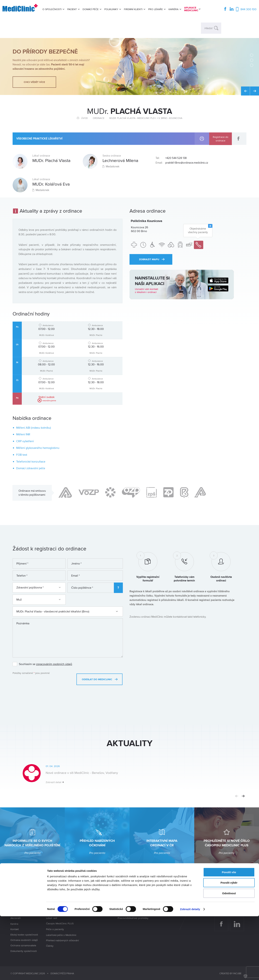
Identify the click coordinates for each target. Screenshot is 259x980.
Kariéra (14, 924)
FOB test (22, 455)
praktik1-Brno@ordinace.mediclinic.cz (187, 163)
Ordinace (99, 118)
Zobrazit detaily (190, 973)
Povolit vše (229, 936)
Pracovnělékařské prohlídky (133, 918)
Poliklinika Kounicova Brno (96, 902)
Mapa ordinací (54, 902)
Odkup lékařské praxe (166, 896)
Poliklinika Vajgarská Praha (96, 897)
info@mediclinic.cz (234, 903)
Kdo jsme (16, 896)
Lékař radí (52, 918)
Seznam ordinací (55, 896)
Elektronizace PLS (128, 913)
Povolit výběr (229, 947)
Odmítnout (229, 957)
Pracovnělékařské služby (131, 896)
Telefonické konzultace (31, 462)
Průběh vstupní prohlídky (60, 913)
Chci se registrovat (56, 907)
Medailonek (41, 191)
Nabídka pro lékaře (164, 907)
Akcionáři (16, 918)
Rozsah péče (125, 902)
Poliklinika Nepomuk (93, 908)
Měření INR (23, 434)
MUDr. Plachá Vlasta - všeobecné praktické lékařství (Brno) (67, 611)
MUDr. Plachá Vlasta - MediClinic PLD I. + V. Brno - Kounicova (146, 118)
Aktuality (15, 902)
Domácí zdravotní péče (31, 468)
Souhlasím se (46, 664)
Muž (38, 600)
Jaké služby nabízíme (22, 907)
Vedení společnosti (21, 913)
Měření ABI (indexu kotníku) (34, 428)
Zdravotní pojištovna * (38, 587)
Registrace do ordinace (221, 139)
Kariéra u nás (161, 902)
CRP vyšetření (25, 441)
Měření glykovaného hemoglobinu (38, 448)
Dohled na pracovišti (129, 907)
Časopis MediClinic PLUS (60, 924)
